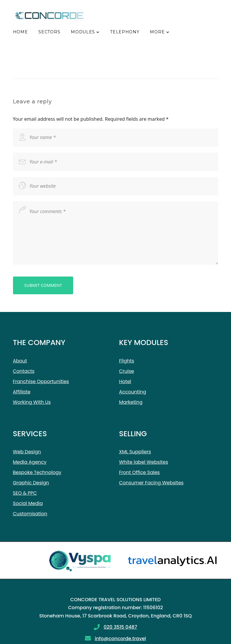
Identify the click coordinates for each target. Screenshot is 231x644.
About (20, 361)
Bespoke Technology (37, 472)
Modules (83, 32)
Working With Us (32, 402)
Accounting (133, 392)
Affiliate (22, 392)
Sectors (49, 32)
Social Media (28, 503)
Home (21, 32)
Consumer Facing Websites (151, 483)
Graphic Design (31, 483)
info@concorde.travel (120, 639)
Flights (127, 361)
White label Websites (144, 462)
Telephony (125, 32)
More (157, 32)
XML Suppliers (135, 452)
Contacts (24, 371)
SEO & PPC (25, 493)
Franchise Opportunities (41, 381)
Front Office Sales (140, 472)
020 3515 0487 (120, 627)
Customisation (30, 514)
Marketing (131, 402)
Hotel (125, 381)
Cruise (127, 371)
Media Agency (30, 462)
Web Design (27, 452)
